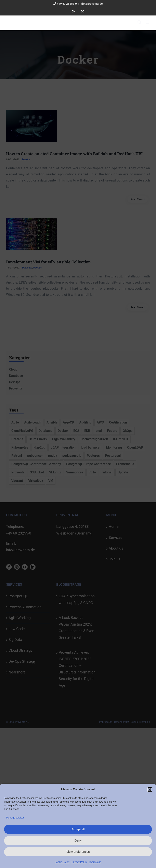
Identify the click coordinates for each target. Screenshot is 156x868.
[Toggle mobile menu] (148, 22)
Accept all (78, 829)
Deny (78, 840)
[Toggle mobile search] (140, 22)
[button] (150, 790)
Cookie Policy (62, 862)
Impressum (95, 862)
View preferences (78, 852)
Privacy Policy (79, 862)
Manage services (15, 818)
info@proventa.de (91, 4)
